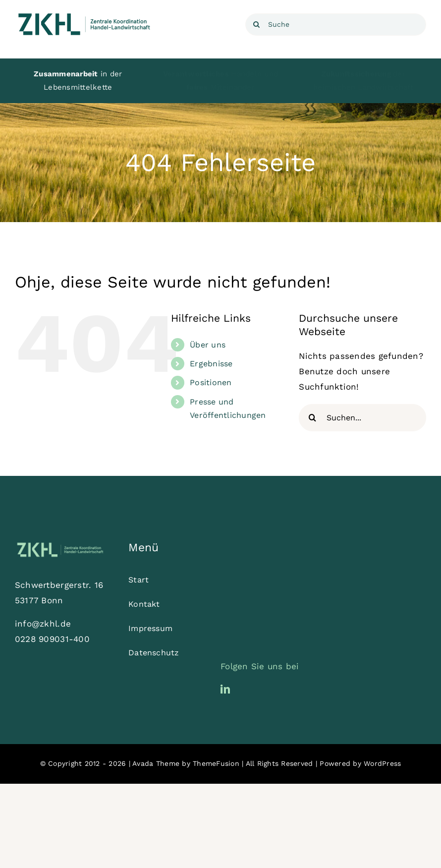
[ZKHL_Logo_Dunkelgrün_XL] (84, 14)
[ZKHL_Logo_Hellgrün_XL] (60, 544)
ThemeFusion (216, 763)
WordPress (382, 763)
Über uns (208, 345)
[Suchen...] (362, 418)
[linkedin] (225, 689)
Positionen (211, 382)
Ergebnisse (211, 364)
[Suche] (336, 25)
